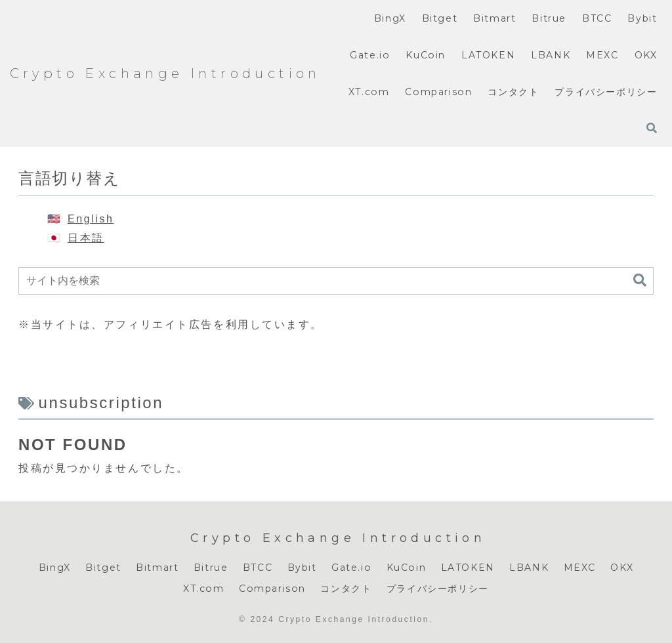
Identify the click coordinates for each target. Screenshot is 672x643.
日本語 (86, 238)
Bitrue (211, 568)
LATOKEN (468, 568)
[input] (336, 281)
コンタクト (346, 589)
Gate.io (351, 568)
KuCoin (407, 568)
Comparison (272, 589)
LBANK (529, 568)
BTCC (258, 568)
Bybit (302, 568)
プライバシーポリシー (438, 589)
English (91, 219)
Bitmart (157, 568)
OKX (622, 568)
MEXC (580, 568)
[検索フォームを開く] (652, 128)
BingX (55, 568)
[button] (640, 280)
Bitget (103, 568)
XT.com (204, 589)
